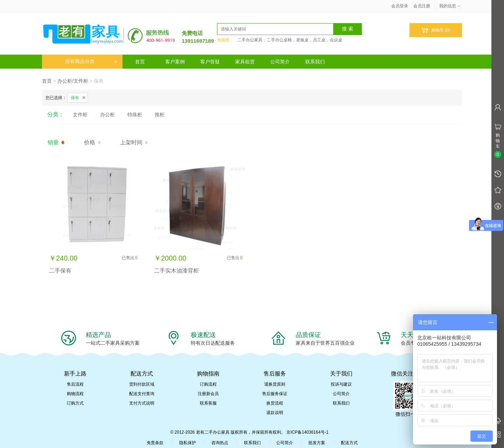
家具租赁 (245, 62)
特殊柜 (135, 115)
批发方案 (317, 443)
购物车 (436, 30)
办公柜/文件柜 (73, 81)
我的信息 (450, 6)
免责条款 (155, 443)
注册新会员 (208, 394)
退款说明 (275, 413)
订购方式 (75, 403)
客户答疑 (210, 62)
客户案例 (175, 62)
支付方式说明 (142, 403)
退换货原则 (275, 384)
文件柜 (80, 115)
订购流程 (208, 384)
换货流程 (275, 403)
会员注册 (422, 6)
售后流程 (75, 384)
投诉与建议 (341, 384)
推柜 (160, 115)
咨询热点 (220, 443)
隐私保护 (188, 443)
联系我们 (315, 62)
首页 (140, 62)
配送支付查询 (142, 394)
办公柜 (107, 115)
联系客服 (208, 403)
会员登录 (400, 6)
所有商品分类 (91, 61)
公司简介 (280, 62)
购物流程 (75, 394)
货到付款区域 (142, 384)
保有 (75, 98)
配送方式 (349, 443)
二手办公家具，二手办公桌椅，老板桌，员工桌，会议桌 (290, 40)
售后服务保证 (275, 394)
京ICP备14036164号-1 (307, 432)
